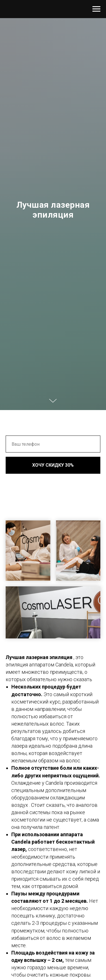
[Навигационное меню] (96, 9)
